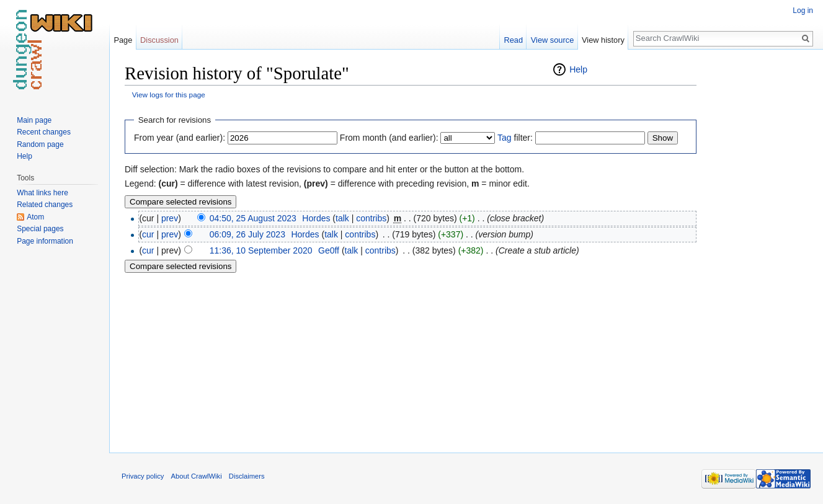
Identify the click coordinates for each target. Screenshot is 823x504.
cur (148, 234)
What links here (42, 193)
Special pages (40, 229)
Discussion (159, 40)
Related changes (45, 205)
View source (552, 40)
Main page (34, 120)
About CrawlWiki (197, 476)
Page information (45, 241)
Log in (803, 11)
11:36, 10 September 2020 (261, 250)
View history (603, 40)
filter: (515, 138)
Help (578, 69)
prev (170, 218)
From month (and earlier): (389, 138)
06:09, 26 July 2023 (247, 234)
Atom (35, 217)
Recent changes (44, 132)
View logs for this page (169, 95)
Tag (505, 138)
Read (513, 40)
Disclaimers (247, 476)
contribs (371, 218)
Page (123, 40)
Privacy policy (143, 476)
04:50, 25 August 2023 (253, 218)
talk (342, 218)
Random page (40, 144)
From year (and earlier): (180, 138)
